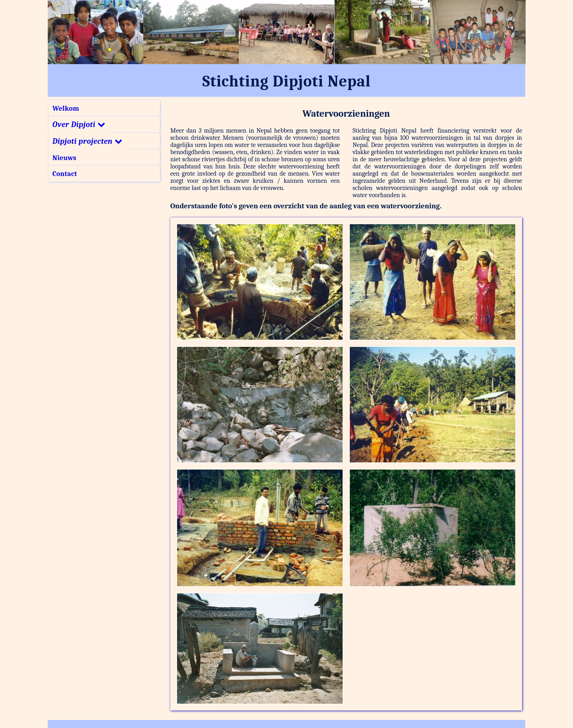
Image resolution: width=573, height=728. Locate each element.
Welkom (66, 108)
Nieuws (64, 158)
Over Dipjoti (79, 125)
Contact (65, 174)
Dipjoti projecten (87, 141)
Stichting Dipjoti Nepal (287, 81)
